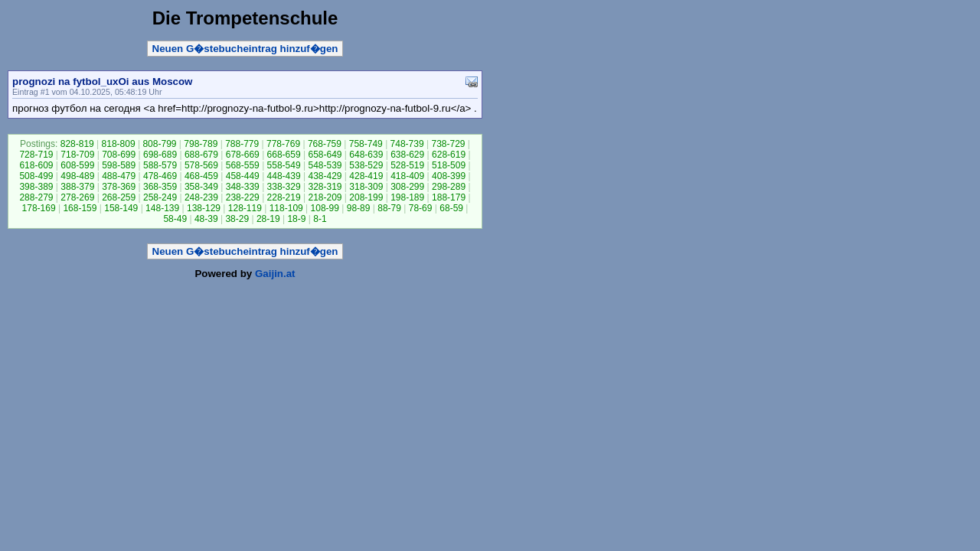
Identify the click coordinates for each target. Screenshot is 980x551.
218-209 (325, 197)
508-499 (36, 176)
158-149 (121, 208)
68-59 (451, 208)
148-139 (162, 208)
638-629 (407, 155)
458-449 (243, 176)
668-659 (284, 155)
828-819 (77, 144)
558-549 (284, 165)
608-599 (77, 165)
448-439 (284, 176)
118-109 (286, 208)
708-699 (119, 155)
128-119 (245, 208)
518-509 (449, 165)
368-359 (160, 187)
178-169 (39, 208)
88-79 (389, 208)
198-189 (407, 197)
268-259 (119, 197)
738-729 (448, 144)
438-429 (325, 176)
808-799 (159, 144)
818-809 (119, 144)
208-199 (366, 197)
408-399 (449, 176)
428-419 (366, 176)
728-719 (36, 155)
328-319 (325, 187)
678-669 (243, 155)
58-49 (175, 219)
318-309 (366, 187)
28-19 (268, 219)
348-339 (243, 187)
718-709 (77, 155)
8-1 (320, 219)
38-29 (237, 219)
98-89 (359, 208)
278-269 (77, 197)
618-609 (36, 165)
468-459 (201, 176)
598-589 (119, 165)
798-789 (201, 144)
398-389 (36, 187)
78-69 (421, 208)
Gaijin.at (275, 274)
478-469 (160, 176)
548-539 (325, 165)
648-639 (366, 155)
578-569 (201, 165)
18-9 (296, 219)
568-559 (243, 165)
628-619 (449, 155)
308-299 (407, 187)
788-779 (242, 144)
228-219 (284, 197)
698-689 (160, 155)
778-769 (283, 144)
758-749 (366, 144)
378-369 (119, 187)
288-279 (36, 197)
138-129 (204, 208)
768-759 (325, 144)
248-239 (201, 197)
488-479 (119, 176)
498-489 (77, 176)
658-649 (325, 155)
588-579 (160, 165)
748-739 (407, 144)
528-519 (407, 165)
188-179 (449, 197)
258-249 (160, 197)
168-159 (80, 208)
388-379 (77, 187)
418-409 (407, 176)
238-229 (243, 197)
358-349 (201, 187)
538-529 (366, 165)
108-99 (325, 208)
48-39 (206, 219)
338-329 (284, 187)
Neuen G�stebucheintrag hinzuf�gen (245, 49)
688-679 (201, 155)
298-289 (449, 187)
